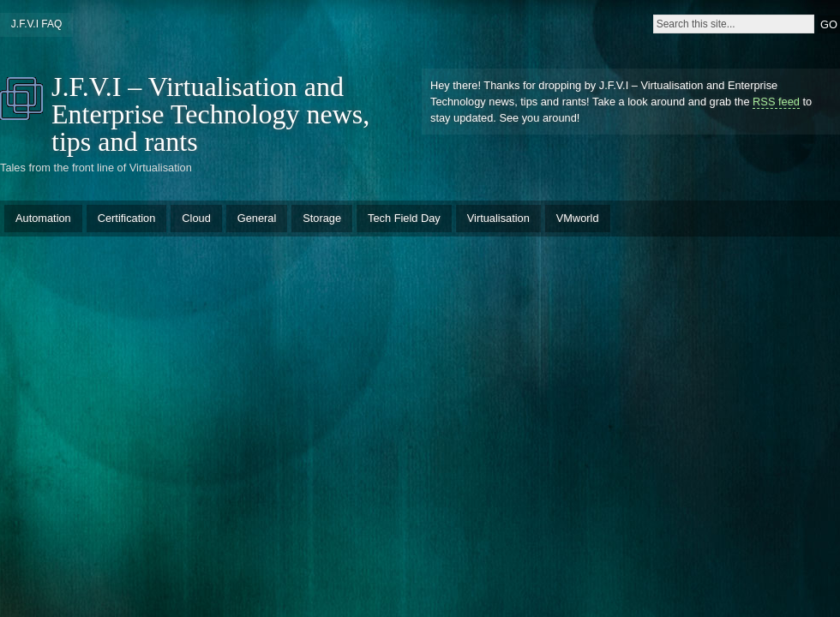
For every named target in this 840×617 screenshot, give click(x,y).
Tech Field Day (404, 218)
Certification (127, 218)
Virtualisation (498, 218)
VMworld (578, 218)
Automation (43, 218)
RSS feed (776, 102)
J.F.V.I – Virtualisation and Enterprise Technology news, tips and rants (210, 114)
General (257, 218)
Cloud (196, 218)
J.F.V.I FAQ (37, 24)
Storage (322, 218)
